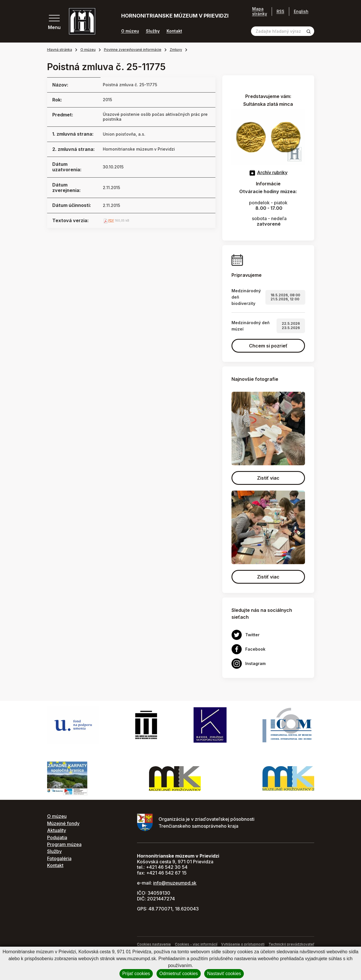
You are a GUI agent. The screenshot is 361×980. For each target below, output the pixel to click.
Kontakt (174, 31)
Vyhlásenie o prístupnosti (243, 944)
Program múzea (64, 844)
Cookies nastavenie (154, 944)
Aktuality (57, 830)
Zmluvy (176, 50)
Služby (153, 31)
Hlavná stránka (60, 50)
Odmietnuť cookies (179, 974)
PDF (111, 220)
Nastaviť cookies (224, 974)
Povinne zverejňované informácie (133, 50)
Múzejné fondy (63, 823)
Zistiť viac (268, 478)
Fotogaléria (59, 858)
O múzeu (130, 31)
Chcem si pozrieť (268, 346)
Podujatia (57, 837)
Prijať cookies (136, 974)
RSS (280, 11)
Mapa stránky (260, 11)
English (301, 11)
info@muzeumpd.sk (175, 883)
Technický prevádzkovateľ (291, 944)
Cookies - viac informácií (196, 944)
